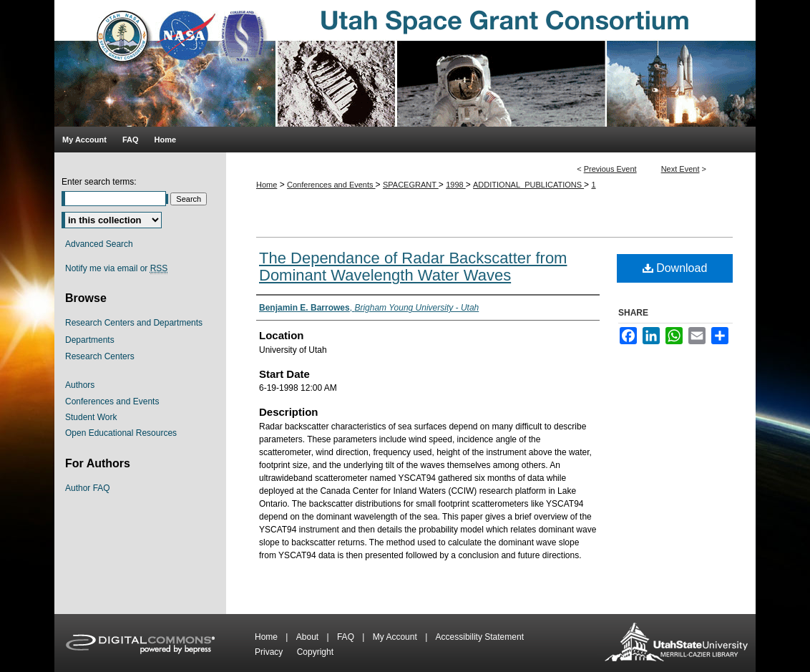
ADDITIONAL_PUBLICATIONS (528, 185)
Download (675, 268)
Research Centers (100, 356)
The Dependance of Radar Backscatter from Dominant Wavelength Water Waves (413, 267)
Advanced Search (99, 244)
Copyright (315, 652)
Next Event (680, 169)
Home (267, 185)
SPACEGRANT (411, 185)
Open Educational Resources (121, 433)
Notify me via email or (116, 268)
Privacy (270, 652)
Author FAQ (88, 488)
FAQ (347, 637)
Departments (90, 340)
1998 (456, 185)
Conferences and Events (331, 185)
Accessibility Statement (480, 637)
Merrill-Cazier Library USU (676, 643)
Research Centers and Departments (134, 323)
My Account (396, 637)
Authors (80, 385)
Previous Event (610, 169)
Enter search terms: (99, 182)
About (309, 637)
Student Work (91, 417)
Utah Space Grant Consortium (405, 63)
